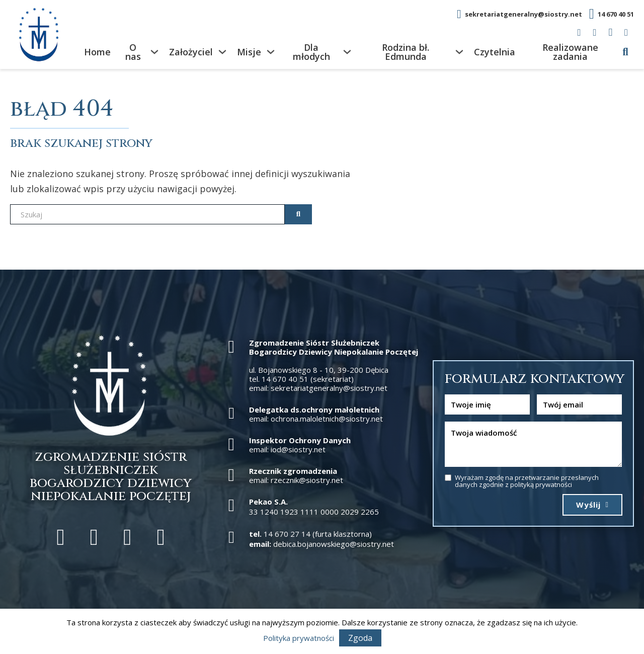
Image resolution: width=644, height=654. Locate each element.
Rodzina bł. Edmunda (406, 52)
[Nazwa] (487, 404)
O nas (133, 52)
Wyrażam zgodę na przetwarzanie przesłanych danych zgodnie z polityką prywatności (527, 481)
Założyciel (191, 52)
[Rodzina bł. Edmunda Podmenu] (459, 52)
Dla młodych (311, 52)
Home (97, 52)
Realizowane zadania (570, 52)
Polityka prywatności (299, 638)
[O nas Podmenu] (154, 52)
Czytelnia (495, 52)
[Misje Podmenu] (271, 52)
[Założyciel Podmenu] (222, 52)
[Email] (579, 404)
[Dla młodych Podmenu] (347, 52)
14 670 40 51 (616, 14)
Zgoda (360, 638)
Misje (249, 52)
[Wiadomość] (533, 444)
